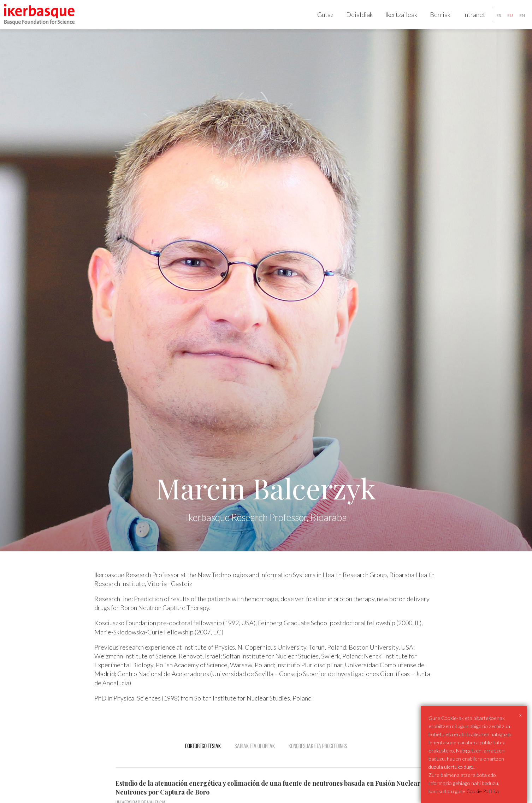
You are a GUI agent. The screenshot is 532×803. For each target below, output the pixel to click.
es (493, 21)
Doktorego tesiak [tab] (203, 757)
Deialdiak (354, 20)
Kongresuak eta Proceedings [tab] (318, 757)
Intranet (469, 20)
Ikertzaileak (396, 20)
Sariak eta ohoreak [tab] (255, 757)
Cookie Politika (483, 791)
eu (504, 21)
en (516, 21)
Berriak (435, 20)
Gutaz (320, 20)
